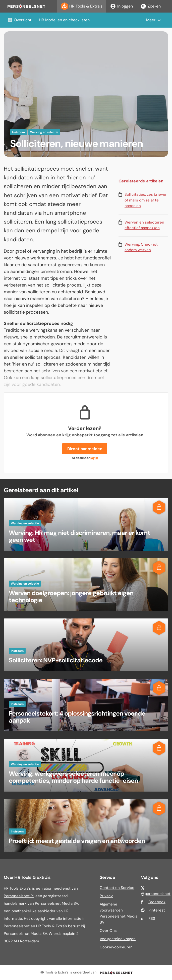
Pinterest (157, 910)
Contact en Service (117, 888)
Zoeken (151, 6)
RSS (152, 919)
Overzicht (19, 20)
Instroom (18, 132)
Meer (151, 20)
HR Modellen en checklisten (64, 20)
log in (94, 458)
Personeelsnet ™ (19, 896)
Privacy (106, 896)
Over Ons (108, 931)
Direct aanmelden (85, 449)
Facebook (157, 902)
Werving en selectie (44, 132)
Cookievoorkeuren (116, 947)
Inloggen (121, 6)
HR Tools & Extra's (82, 6)
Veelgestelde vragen (118, 939)
